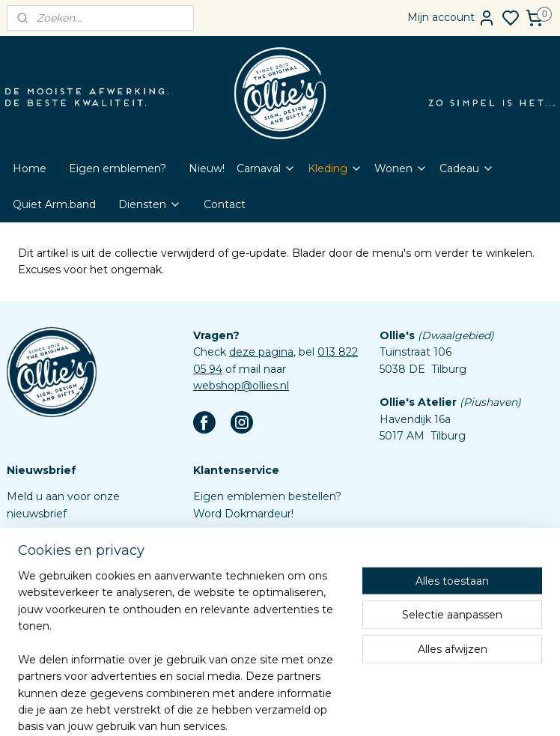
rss (341, 708)
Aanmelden (49, 547)
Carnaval (266, 168)
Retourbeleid (227, 580)
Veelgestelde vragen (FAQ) (264, 564)
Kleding (335, 168)
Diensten (150, 204)
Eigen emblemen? (118, 168)
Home (30, 168)
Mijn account (451, 18)
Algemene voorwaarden (256, 597)
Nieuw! (207, 168)
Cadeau (467, 168)
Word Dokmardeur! (243, 514)
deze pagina (261, 352)
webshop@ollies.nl (241, 386)
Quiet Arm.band (54, 204)
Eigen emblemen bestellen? (267, 496)
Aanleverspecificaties (248, 648)
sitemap (313, 708)
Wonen (401, 168)
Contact (225, 204)
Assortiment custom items (264, 630)
